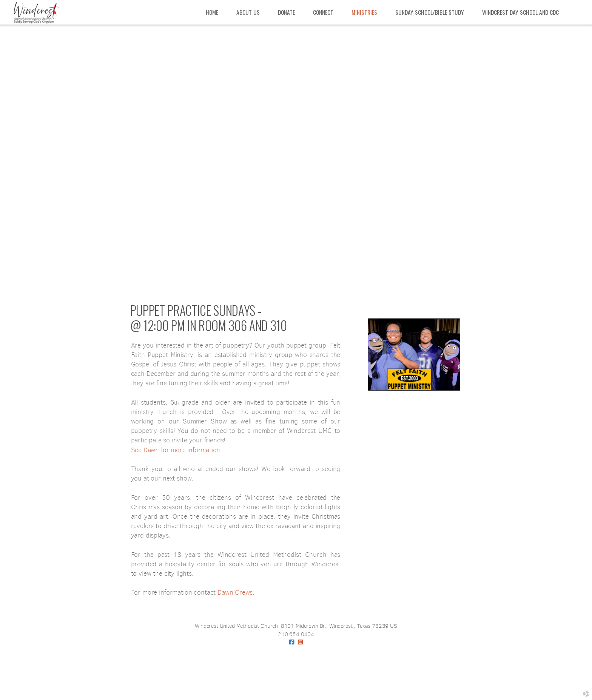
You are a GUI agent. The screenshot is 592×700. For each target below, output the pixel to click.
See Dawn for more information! (177, 450)
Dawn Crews (235, 592)
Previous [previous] (18, 161)
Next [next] (574, 161)
